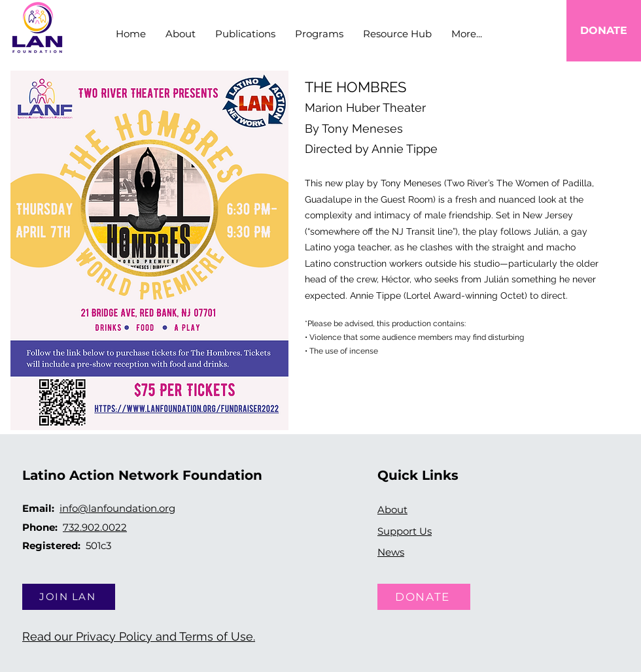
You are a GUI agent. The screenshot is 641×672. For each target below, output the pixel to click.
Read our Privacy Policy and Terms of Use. (139, 636)
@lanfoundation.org (127, 508)
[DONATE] (604, 31)
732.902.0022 (95, 527)
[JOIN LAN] (69, 597)
